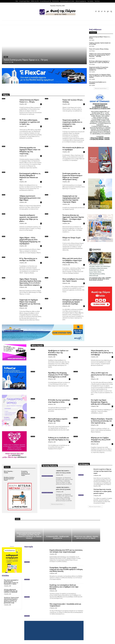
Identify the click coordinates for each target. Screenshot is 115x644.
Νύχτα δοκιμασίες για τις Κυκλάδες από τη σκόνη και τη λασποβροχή (102, 353)
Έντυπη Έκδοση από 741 (47, 476)
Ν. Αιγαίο (33, 349)
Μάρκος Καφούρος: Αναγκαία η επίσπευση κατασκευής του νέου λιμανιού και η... (102, 421)
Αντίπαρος (81, 475)
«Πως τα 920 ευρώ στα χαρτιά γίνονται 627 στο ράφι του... (101, 375)
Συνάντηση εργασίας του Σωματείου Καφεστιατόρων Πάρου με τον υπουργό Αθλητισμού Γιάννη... (72, 177)
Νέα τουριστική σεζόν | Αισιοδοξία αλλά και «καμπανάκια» (65, 605)
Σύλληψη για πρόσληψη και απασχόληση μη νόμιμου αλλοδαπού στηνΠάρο (72, 302)
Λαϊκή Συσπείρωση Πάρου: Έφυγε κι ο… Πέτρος (26, 60)
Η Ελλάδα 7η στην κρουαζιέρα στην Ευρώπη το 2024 (59, 401)
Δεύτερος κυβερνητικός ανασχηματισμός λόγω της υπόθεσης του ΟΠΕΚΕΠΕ (11, 591)
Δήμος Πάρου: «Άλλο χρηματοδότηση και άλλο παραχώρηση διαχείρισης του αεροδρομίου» (30, 241)
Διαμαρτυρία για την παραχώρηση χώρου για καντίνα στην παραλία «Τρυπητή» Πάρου (71, 199)
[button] (111, 11)
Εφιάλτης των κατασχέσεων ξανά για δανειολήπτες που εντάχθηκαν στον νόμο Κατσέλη (64, 587)
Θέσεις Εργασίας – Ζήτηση (9, 472)
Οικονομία (27, 562)
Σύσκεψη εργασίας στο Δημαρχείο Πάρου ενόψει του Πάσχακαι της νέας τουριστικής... (30, 151)
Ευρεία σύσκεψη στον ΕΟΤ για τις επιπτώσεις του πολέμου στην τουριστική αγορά (66, 551)
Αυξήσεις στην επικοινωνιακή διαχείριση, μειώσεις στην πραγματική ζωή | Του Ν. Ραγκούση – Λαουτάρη (100, 55)
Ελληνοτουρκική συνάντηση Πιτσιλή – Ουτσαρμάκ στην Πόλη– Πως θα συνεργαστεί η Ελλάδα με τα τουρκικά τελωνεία (29, 536)
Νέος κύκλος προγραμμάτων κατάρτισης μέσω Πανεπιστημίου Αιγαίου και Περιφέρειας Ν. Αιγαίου (11, 582)
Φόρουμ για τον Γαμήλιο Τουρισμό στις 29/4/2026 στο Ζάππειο (101, 440)
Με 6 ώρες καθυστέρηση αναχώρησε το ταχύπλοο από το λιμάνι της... (30, 122)
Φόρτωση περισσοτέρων (101, 88)
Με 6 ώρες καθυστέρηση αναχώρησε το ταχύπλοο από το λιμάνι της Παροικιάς (99, 62)
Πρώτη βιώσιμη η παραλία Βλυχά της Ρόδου (58, 420)
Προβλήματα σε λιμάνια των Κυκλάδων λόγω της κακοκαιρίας (58, 353)
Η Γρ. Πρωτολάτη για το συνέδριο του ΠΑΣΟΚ (28, 260)
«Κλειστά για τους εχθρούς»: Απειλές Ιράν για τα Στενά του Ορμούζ (86, 537)
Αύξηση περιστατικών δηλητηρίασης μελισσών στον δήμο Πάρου (30, 198)
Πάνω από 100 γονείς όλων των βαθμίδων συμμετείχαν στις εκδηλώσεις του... (72, 261)
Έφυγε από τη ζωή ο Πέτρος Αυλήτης (99, 49)
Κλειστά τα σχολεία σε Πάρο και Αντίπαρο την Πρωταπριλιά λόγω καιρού (103, 471)
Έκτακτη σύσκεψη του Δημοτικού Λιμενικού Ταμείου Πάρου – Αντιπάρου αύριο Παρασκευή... (73, 218)
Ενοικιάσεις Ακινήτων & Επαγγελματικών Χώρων (26, 473)
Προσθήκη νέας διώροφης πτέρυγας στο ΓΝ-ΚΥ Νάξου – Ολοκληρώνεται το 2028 (59, 375)
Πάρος (6, 57)
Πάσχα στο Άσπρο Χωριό (71, 238)
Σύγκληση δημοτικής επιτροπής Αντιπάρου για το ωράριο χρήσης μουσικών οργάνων (103, 491)
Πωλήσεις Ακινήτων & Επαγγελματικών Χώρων (9, 479)
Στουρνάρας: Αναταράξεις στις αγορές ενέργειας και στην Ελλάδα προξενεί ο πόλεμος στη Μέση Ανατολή (66, 569)
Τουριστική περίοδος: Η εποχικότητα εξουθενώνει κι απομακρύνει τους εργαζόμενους (99, 69)
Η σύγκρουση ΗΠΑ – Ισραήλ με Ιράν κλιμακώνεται (58, 537)
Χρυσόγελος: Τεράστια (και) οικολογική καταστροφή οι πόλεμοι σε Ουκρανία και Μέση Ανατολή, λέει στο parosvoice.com (11, 600)
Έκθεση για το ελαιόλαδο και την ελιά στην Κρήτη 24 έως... (59, 439)
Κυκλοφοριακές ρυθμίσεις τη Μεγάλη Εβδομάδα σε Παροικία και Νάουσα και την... (30, 177)
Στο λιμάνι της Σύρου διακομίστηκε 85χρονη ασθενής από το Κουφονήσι (101, 402)
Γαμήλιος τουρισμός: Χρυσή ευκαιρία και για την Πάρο (100, 44)
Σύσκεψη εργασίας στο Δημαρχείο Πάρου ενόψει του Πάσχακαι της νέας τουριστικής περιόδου (100, 76)
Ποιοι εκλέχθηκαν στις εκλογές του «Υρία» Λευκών (73, 280)
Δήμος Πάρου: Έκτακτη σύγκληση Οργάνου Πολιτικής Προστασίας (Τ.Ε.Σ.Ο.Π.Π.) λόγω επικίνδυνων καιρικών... (30, 282)
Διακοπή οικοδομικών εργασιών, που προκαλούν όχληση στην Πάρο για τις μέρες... (29, 218)
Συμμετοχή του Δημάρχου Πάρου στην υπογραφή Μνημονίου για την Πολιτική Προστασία (30, 303)
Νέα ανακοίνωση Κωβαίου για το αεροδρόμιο (98, 83)
